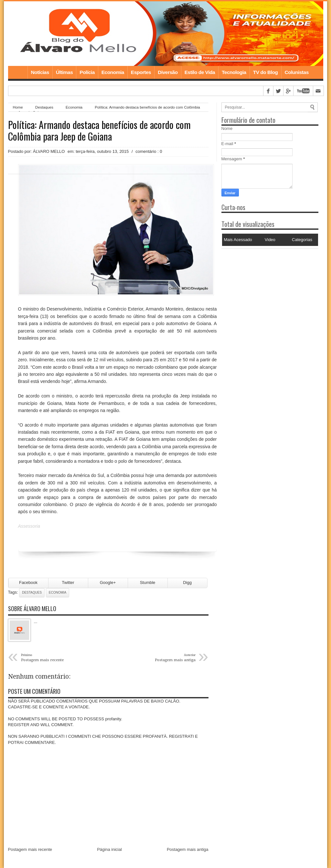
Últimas (64, 72)
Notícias (40, 72)
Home (18, 72)
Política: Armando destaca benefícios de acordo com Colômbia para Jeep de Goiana (99, 131)
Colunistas (297, 72)
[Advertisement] (262, 289)
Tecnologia (234, 72)
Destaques (32, 593)
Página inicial (109, 849)
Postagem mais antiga (188, 849)
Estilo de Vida (200, 72)
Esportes (141, 72)
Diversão (168, 72)
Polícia (87, 72)
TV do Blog (266, 72)
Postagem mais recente (30, 849)
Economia (113, 72)
